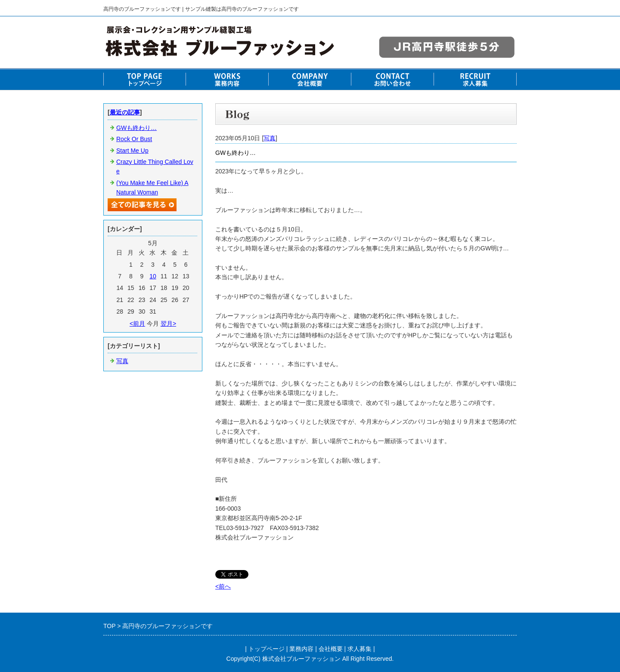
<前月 (137, 324)
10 (153, 276)
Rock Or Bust (134, 139)
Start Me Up (132, 151)
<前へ (223, 586)
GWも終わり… (136, 128)
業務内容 (301, 649)
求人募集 (360, 649)
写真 (270, 138)
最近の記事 (125, 112)
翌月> (168, 324)
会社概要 (331, 649)
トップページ (267, 649)
